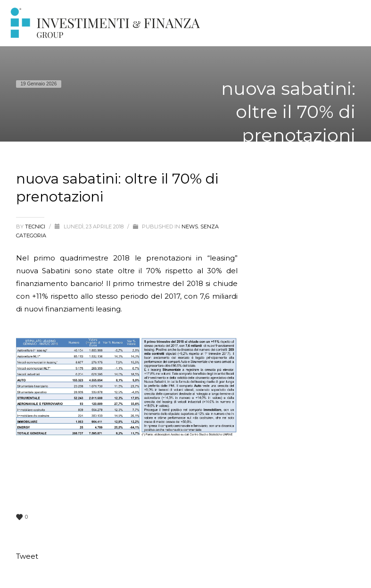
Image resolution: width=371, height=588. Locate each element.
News (190, 227)
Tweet (27, 556)
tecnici (36, 227)
